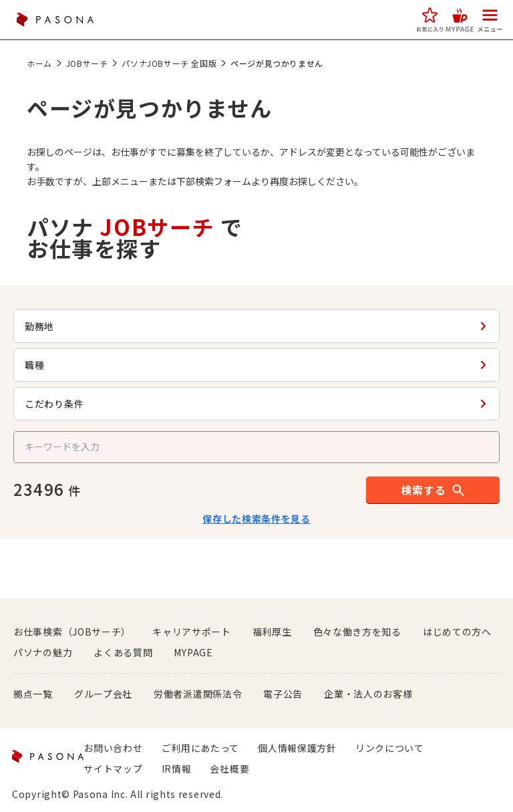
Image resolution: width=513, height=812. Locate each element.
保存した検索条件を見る (256, 519)
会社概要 (229, 769)
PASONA (55, 20)
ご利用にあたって (201, 748)
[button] (430, 20)
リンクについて (390, 748)
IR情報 (177, 769)
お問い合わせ (113, 748)
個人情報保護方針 (297, 748)
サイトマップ (113, 769)
